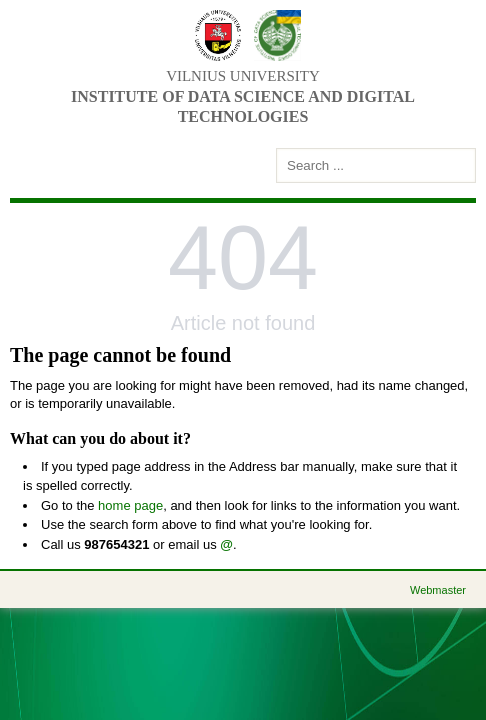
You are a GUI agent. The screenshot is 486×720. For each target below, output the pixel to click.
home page (130, 505)
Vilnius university (243, 76)
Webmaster (438, 590)
